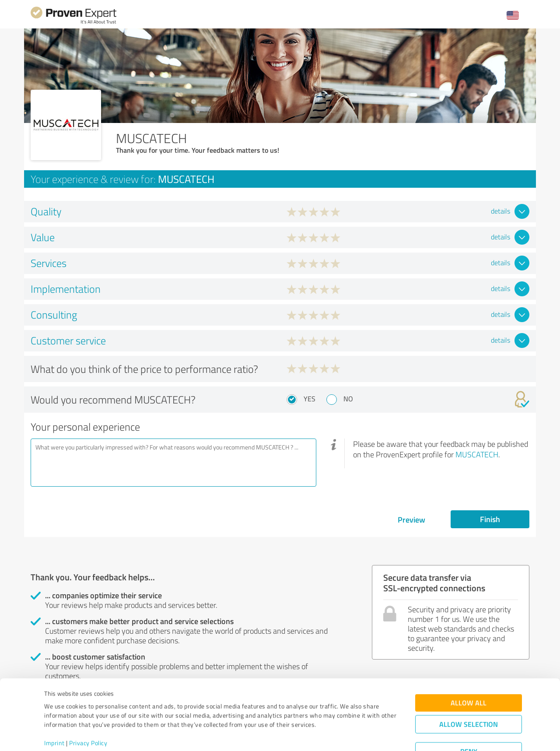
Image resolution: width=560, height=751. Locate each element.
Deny (469, 718)
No (348, 399)
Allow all (469, 670)
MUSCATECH (477, 454)
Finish (490, 519)
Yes (310, 399)
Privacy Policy (88, 710)
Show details (335, 735)
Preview (411, 519)
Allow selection (469, 691)
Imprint (54, 710)
